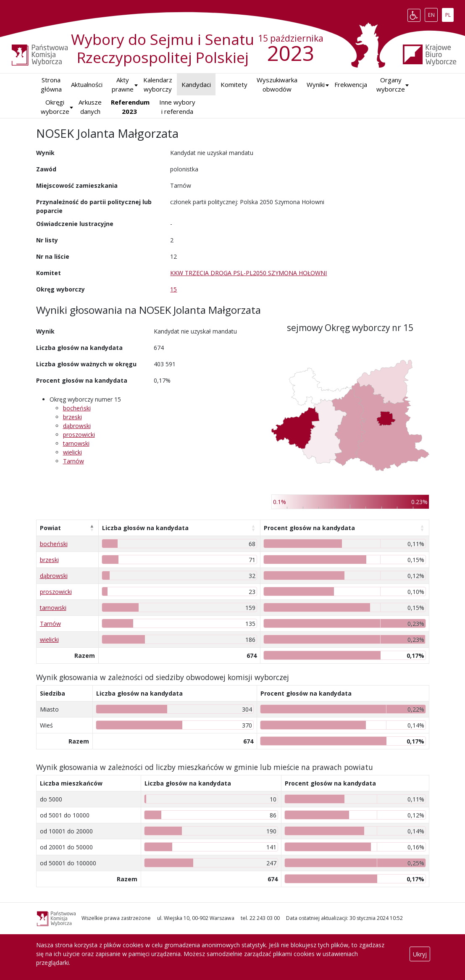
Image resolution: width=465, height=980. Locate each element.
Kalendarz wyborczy (158, 85)
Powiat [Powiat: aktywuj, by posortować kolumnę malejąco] (50, 528)
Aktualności (87, 84)
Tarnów (74, 461)
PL (449, 13)
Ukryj (420, 954)
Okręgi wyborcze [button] (55, 107)
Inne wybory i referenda (177, 107)
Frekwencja (351, 84)
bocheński (77, 408)
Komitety (234, 84)
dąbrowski (77, 426)
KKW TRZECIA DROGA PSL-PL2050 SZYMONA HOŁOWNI (248, 273)
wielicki (72, 452)
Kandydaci (196, 84)
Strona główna (51, 85)
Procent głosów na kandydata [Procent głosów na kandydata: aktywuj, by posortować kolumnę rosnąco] (309, 528)
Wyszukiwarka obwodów (277, 85)
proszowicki (79, 435)
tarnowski (76, 443)
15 (173, 289)
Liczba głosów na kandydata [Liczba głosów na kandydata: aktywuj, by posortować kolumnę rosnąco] (145, 528)
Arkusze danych (90, 107)
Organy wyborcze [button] (391, 85)
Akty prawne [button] (123, 85)
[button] (316, 85)
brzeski (72, 417)
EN (433, 13)
